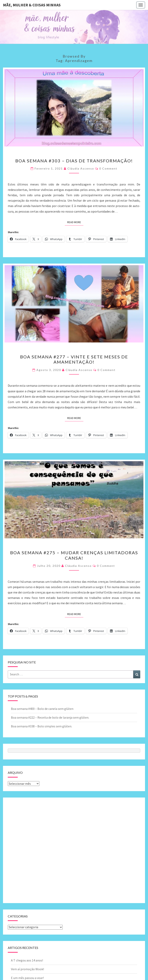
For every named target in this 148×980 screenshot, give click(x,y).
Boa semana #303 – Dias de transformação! (74, 161)
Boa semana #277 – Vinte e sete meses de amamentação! (74, 359)
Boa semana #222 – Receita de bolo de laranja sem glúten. (50, 717)
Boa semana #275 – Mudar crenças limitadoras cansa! (74, 555)
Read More (75, 222)
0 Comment (108, 168)
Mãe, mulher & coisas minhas (32, 5)
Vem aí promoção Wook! (27, 969)
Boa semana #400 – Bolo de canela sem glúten (42, 709)
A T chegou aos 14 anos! (27, 960)
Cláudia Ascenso (81, 168)
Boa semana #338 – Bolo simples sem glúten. (41, 726)
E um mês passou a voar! (27, 978)
